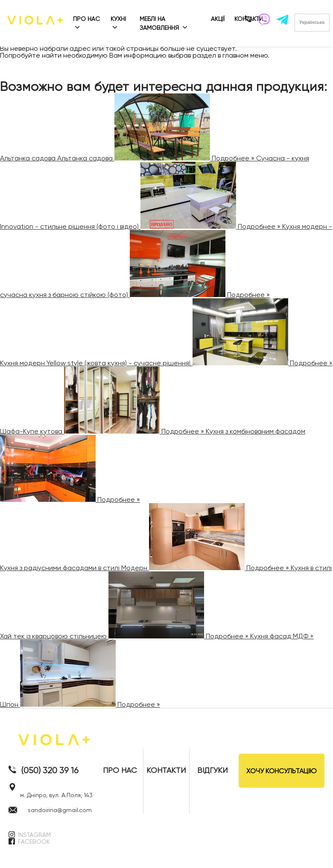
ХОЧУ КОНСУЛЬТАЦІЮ (282, 771)
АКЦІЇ (218, 19)
